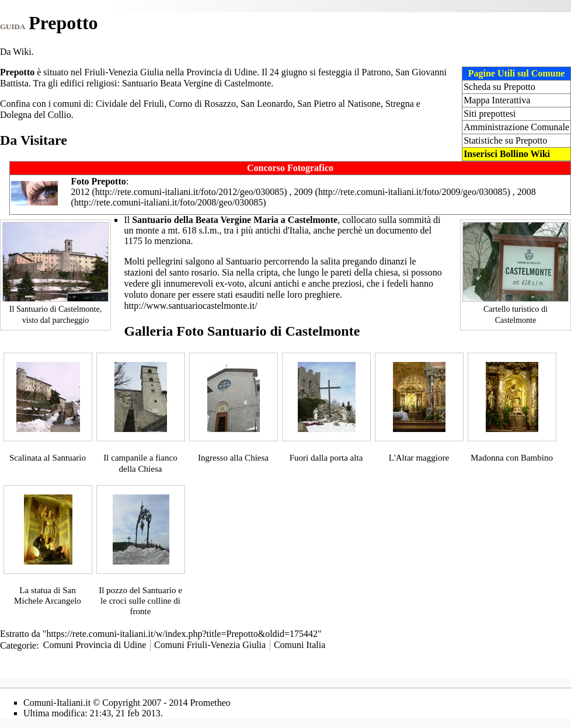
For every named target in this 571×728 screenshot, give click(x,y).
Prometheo (210, 703)
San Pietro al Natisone (339, 104)
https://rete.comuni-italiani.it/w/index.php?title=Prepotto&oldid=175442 (182, 634)
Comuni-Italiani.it (57, 703)
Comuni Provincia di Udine (95, 645)
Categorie (18, 645)
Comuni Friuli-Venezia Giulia (210, 645)
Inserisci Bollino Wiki (507, 154)
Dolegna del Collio (36, 115)
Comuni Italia (300, 645)
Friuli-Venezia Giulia (124, 72)
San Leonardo (267, 104)
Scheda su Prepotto (499, 87)
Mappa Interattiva (497, 100)
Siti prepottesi (490, 114)
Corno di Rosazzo (202, 104)
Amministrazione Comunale (516, 127)
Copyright (121, 703)
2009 (304, 192)
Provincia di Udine (222, 72)
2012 (80, 192)
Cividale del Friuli (130, 104)
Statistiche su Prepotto (505, 140)
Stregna (400, 104)
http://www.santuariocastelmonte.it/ (190, 306)
